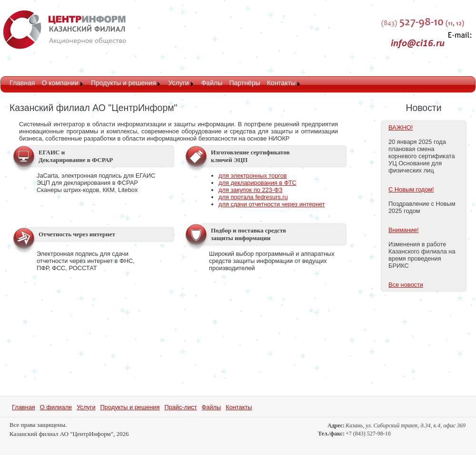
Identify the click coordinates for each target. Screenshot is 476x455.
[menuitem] (22, 84)
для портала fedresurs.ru (253, 197)
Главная (22, 83)
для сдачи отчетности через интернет (272, 204)
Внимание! (404, 230)
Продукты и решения (124, 83)
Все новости (406, 285)
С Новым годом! (411, 189)
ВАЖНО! (401, 127)
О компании (60, 83)
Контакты (281, 83)
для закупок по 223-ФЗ (250, 190)
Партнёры (244, 83)
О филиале (56, 407)
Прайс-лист (180, 407)
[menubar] (155, 84)
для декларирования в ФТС (258, 183)
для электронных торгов (253, 176)
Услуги (179, 83)
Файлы (212, 83)
